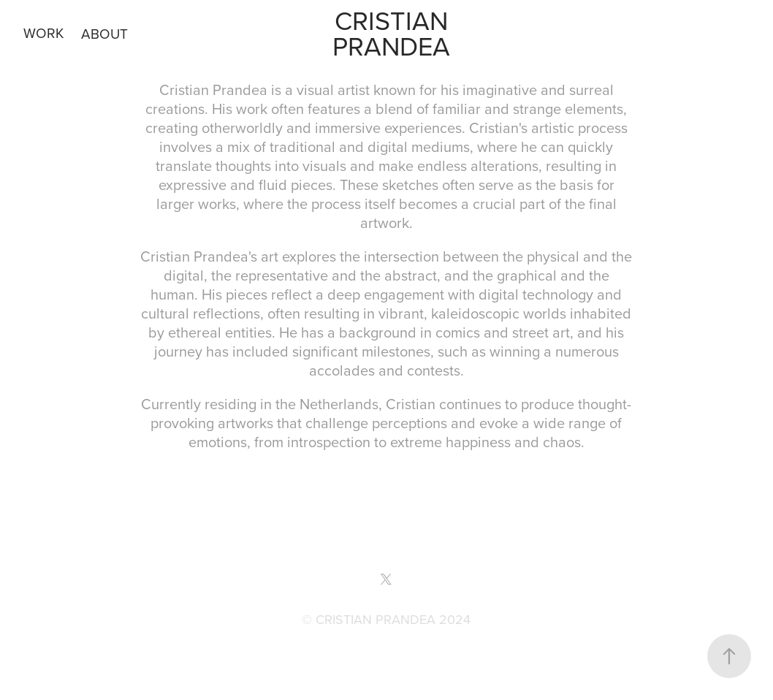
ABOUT (104, 33)
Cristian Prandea (393, 33)
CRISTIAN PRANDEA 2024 (393, 619)
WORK (43, 33)
